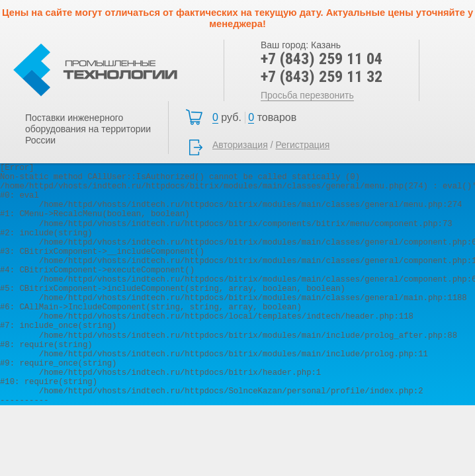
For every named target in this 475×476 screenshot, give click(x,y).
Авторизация (240, 145)
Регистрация (302, 145)
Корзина (258, 118)
